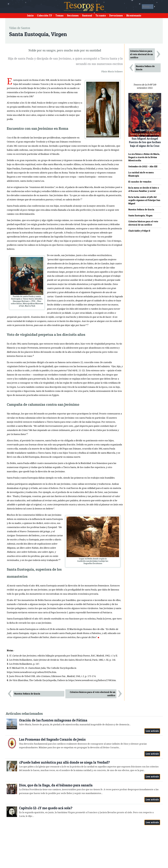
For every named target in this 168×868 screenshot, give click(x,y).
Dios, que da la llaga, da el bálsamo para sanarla (56, 785)
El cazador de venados (140, 182)
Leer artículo (152, 731)
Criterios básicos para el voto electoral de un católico (93, 694)
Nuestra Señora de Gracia (27, 694)
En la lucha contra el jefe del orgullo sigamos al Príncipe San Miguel (144, 200)
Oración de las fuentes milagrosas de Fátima (53, 720)
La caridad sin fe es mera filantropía (141, 174)
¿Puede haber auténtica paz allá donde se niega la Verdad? (64, 762)
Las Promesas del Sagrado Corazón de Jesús (52, 739)
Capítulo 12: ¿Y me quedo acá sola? (46, 808)
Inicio (30, 15)
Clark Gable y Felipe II (139, 231)
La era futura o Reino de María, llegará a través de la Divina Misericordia (144, 157)
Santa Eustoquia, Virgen (140, 216)
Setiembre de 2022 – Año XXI (143, 166)
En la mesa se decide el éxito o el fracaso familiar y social (144, 189)
